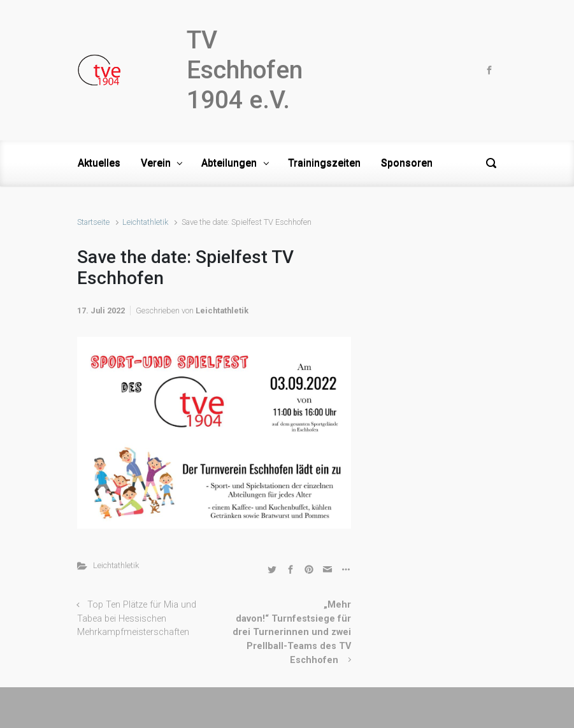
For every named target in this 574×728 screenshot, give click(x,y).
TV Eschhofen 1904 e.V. (245, 70)
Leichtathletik (145, 222)
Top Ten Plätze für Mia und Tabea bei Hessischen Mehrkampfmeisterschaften (137, 618)
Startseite (93, 222)
